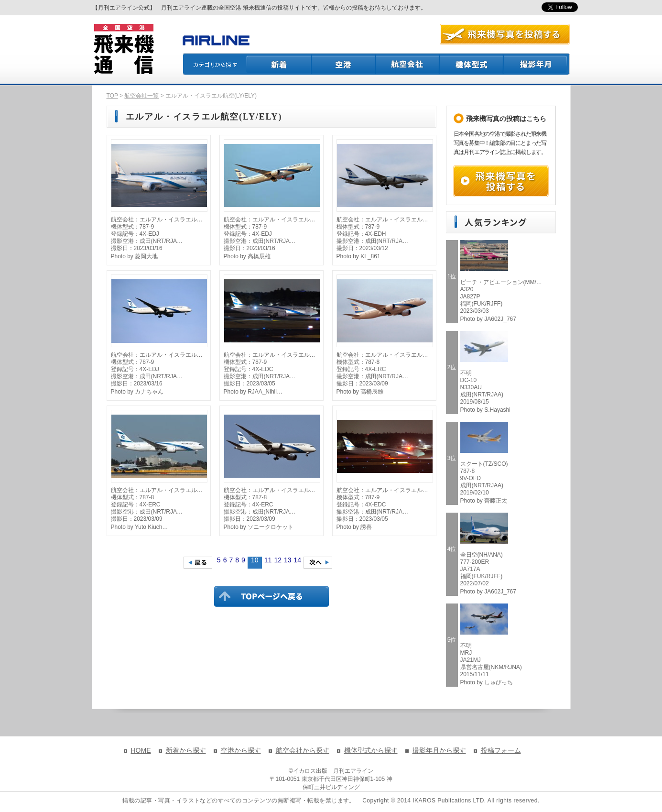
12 (278, 560)
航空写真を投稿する (505, 34)
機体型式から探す (371, 750)
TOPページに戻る (271, 596)
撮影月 (537, 64)
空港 (344, 64)
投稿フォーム (501, 750)
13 (288, 560)
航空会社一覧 (141, 96)
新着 (279, 64)
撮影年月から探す (439, 750)
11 (268, 560)
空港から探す (241, 750)
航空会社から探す (303, 750)
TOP (112, 96)
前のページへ (198, 563)
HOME (141, 750)
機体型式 (472, 64)
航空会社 (408, 64)
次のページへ (318, 563)
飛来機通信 (123, 49)
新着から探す (186, 750)
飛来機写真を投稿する (501, 181)
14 (298, 560)
